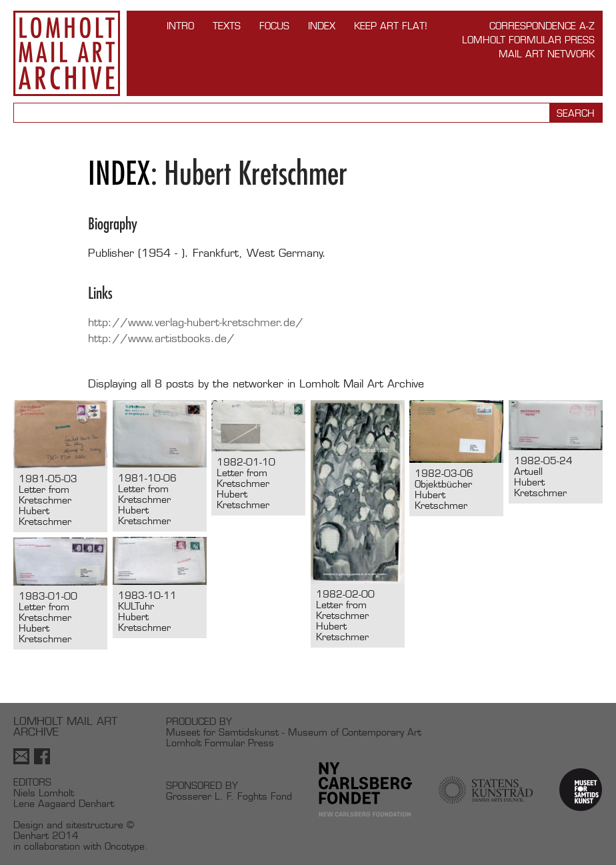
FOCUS (274, 26)
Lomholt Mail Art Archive (67, 53)
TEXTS (227, 26)
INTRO (180, 26)
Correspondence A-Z (542, 26)
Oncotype (125, 846)
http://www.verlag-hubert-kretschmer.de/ (196, 322)
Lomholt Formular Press (528, 40)
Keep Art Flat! (391, 26)
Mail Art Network (547, 54)
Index (322, 26)
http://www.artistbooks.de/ (161, 338)
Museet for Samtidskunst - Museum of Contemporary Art (294, 732)
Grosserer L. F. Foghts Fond (229, 796)
